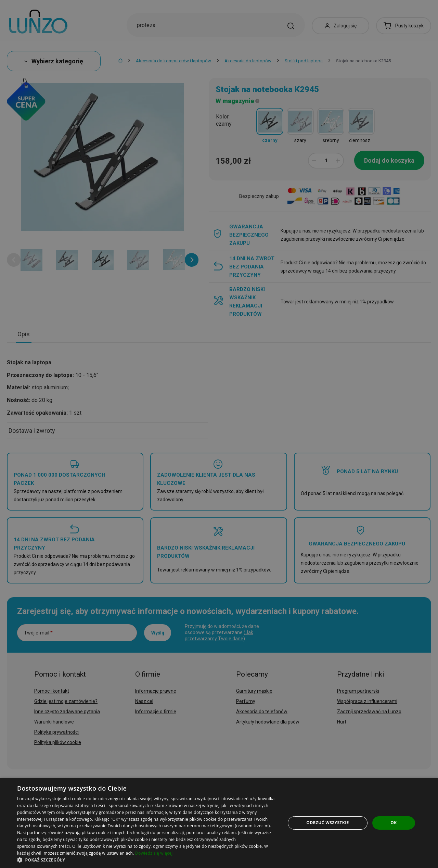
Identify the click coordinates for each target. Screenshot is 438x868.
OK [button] (394, 823)
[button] (147, 860)
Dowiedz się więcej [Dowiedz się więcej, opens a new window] (154, 853)
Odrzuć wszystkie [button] (327, 823)
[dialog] (219, 823)
